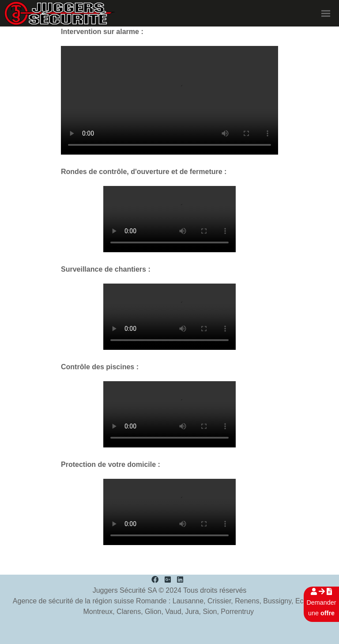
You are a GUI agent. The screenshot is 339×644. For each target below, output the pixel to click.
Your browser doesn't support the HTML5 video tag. (169, 100)
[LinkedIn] (180, 580)
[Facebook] (155, 580)
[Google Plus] (168, 580)
